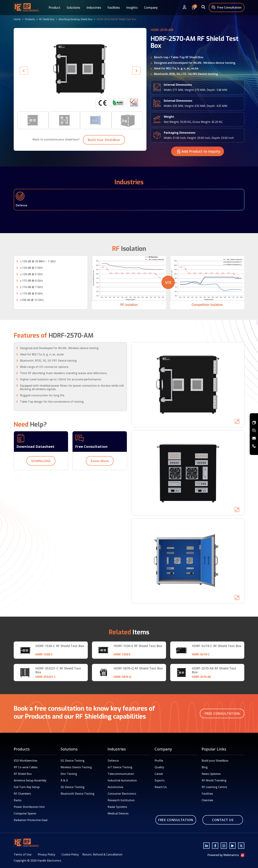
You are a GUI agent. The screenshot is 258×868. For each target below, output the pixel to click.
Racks (18, 800)
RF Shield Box (47, 19)
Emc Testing (69, 774)
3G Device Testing (73, 787)
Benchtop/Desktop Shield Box (76, 19)
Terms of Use (23, 854)
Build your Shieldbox (215, 761)
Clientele (207, 800)
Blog (205, 767)
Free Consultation (227, 8)
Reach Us (161, 787)
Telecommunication (121, 774)
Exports (160, 780)
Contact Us (223, 820)
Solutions (73, 7)
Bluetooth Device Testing (77, 794)
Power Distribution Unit (29, 807)
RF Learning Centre (214, 787)
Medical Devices (118, 813)
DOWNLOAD (41, 478)
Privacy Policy (46, 854)
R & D (64, 780)
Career (159, 774)
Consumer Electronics (122, 794)
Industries (94, 7)
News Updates (211, 774)
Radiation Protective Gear (31, 820)
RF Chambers (22, 794)
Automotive (115, 787)
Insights (132, 7)
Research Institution (121, 800)
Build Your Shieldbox (104, 157)
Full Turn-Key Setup (27, 787)
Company (151, 7)
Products (30, 19)
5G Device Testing (73, 761)
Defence (113, 761)
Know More (100, 478)
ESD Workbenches (26, 761)
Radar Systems (117, 807)
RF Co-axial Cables (26, 767)
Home (17, 19)
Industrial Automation (122, 780)
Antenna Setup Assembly (30, 780)
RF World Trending (214, 780)
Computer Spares (25, 813)
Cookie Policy (70, 854)
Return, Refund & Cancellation (102, 854)
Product (54, 7)
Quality (159, 767)
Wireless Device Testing (76, 767)
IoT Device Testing (120, 767)
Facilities (114, 7)
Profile (159, 761)
